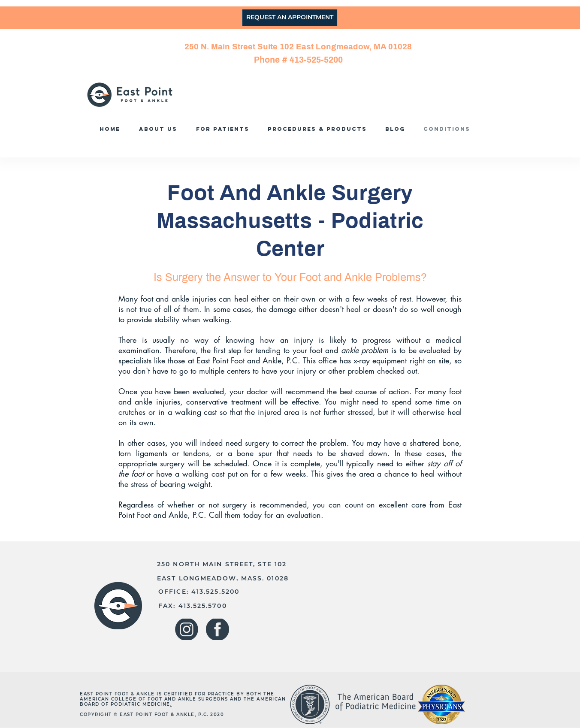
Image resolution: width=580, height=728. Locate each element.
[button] (320, 129)
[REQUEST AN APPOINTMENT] (290, 18)
